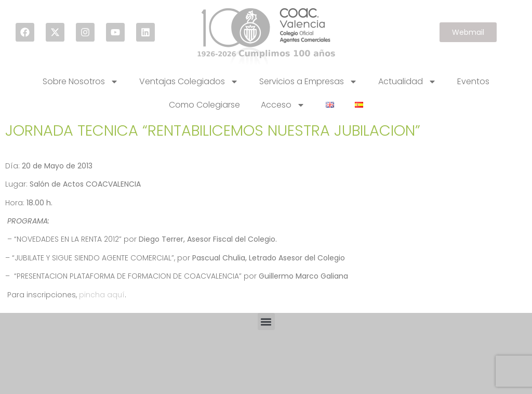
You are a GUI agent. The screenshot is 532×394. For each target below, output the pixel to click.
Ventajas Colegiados (189, 82)
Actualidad (407, 82)
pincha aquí (102, 295)
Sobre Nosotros (81, 82)
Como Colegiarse (204, 105)
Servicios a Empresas (308, 82)
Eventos (473, 81)
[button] (266, 321)
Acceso (283, 105)
